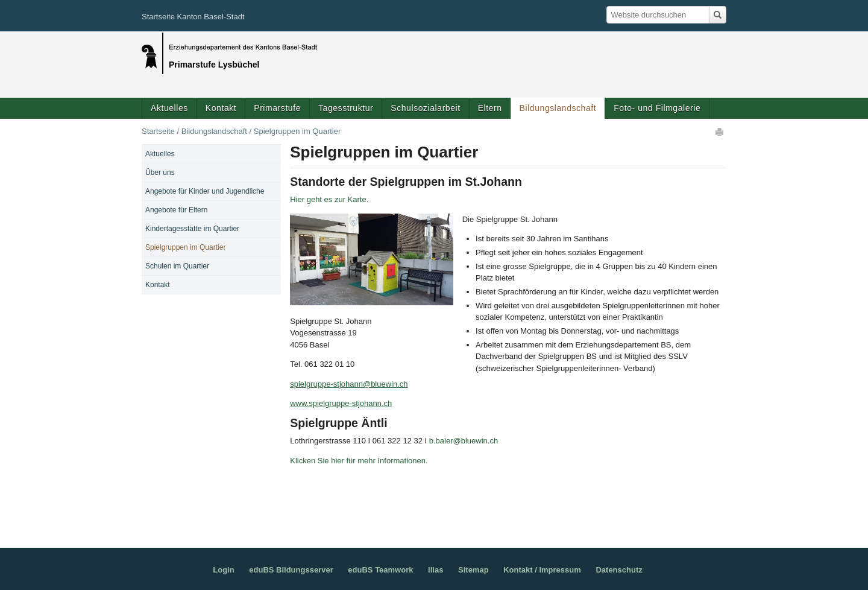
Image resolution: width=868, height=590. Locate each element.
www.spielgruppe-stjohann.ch (341, 403)
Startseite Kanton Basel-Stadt (193, 17)
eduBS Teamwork (380, 570)
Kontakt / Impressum (542, 570)
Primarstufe (277, 108)
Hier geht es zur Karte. (329, 199)
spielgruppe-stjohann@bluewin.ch (349, 384)
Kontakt (221, 108)
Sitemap (473, 570)
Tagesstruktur (346, 108)
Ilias (436, 570)
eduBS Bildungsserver (291, 570)
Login (223, 570)
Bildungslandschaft (558, 108)
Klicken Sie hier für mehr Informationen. (359, 461)
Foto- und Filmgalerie (657, 108)
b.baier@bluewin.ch (464, 441)
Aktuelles (169, 108)
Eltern (490, 108)
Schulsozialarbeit (425, 108)
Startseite (158, 131)
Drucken (720, 132)
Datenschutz (619, 570)
